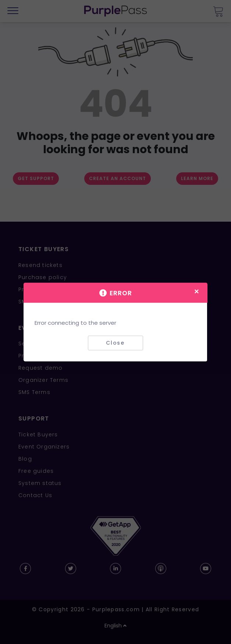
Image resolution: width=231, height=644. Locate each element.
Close (115, 343)
